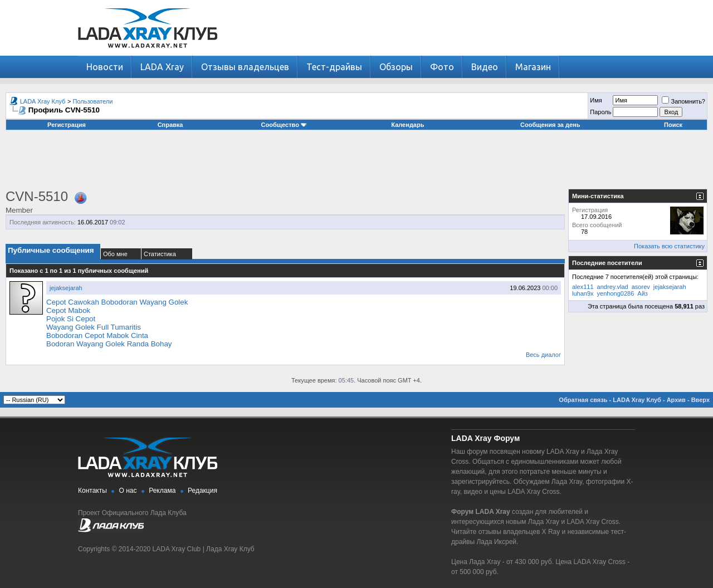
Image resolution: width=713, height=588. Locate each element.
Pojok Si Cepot (71, 319)
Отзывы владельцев (245, 67)
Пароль (600, 112)
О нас (128, 491)
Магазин (533, 67)
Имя (596, 100)
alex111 (583, 287)
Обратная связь (583, 400)
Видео (485, 67)
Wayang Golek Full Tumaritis (94, 327)
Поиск (673, 125)
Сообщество (284, 125)
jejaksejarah (66, 288)
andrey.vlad (613, 287)
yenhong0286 (616, 293)
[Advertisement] (356, 164)
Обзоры (396, 67)
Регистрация (67, 125)
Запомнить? (683, 101)
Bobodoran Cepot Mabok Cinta (97, 335)
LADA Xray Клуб (43, 101)
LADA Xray (162, 67)
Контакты (92, 491)
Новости (105, 67)
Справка (170, 125)
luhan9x (583, 293)
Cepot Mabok (68, 310)
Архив (676, 400)
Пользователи (93, 101)
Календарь (407, 125)
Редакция (202, 491)
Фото (442, 67)
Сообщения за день (550, 125)
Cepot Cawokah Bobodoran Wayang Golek (117, 302)
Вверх (700, 400)
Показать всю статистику (669, 246)
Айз (643, 293)
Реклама (162, 491)
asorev (641, 287)
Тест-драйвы (334, 67)
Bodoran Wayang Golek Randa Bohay (109, 344)
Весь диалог (543, 355)
